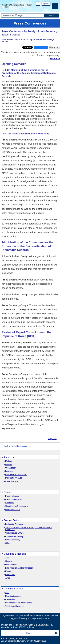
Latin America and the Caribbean (19, 568)
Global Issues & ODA (14, 533)
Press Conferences (13, 499)
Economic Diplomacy (14, 537)
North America (11, 565)
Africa (8, 578)
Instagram (45, 8)
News (7, 492)
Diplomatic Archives (14, 478)
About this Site (11, 481)
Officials (9, 465)
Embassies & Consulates (16, 475)
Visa (7, 593)
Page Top (53, 439)
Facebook (40, 8)
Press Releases (12, 496)
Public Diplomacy (13, 540)
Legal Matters (8, 615)
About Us (9, 457)
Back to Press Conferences (16, 446)
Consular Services (14, 589)
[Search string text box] (23, 16)
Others (8, 543)
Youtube (49, 8)
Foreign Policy (11, 520)
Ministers (9, 461)
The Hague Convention (15, 606)
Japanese (46, 4)
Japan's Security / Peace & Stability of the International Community (29, 529)
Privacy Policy (36, 615)
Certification (10, 600)
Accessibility (22, 615)
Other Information (13, 510)
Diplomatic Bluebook (14, 524)
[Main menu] (55, 6)
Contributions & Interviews (16, 506)
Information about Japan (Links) (19, 603)
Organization (11, 468)
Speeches (10, 503)
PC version (38, 4)
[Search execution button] (52, 16)
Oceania (9, 561)
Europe (8, 571)
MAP (29, 633)
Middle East (10, 575)
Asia (7, 558)
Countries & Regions (15, 554)
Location (9, 471)
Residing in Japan (13, 596)
